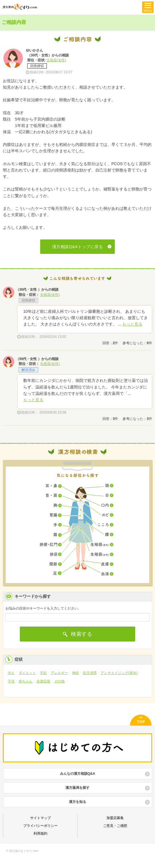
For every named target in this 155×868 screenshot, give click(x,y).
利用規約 (40, 833)
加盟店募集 (115, 818)
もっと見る (132, 324)
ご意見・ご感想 (115, 826)
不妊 (43, 673)
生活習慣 (90, 673)
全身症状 (43, 681)
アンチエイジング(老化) (119, 673)
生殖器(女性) (56, 60)
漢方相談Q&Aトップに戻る (78, 247)
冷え (11, 673)
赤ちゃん (26, 681)
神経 (75, 673)
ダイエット (27, 673)
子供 (11, 681)
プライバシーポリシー (40, 826)
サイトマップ (40, 818)
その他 (59, 681)
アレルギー (60, 673)
